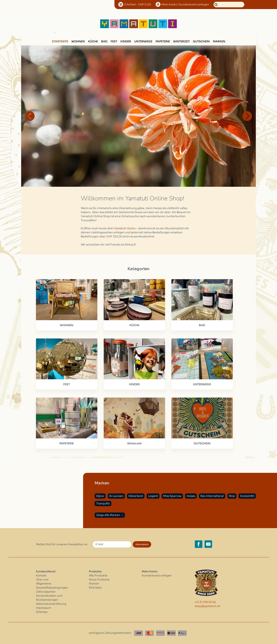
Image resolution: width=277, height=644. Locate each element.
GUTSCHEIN (201, 41)
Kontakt (41, 575)
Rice (232, 496)
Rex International (212, 496)
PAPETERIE (163, 41)
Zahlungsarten (46, 592)
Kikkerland (136, 496)
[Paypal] (182, 633)
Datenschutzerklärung (51, 604)
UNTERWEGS (143, 41)
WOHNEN (78, 41)
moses (191, 496)
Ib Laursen (116, 496)
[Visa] (138, 633)
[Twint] (171, 633)
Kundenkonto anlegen (157, 575)
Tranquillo (103, 503)
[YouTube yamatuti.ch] (208, 544)
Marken (219, 41)
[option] (138, 116)
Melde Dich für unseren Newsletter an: (62, 544)
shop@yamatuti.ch (207, 606)
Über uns (42, 580)
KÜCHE (93, 41)
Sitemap (42, 612)
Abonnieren (142, 544)
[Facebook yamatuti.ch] (199, 544)
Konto (185, 4)
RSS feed (95, 588)
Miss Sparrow (172, 496)
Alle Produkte (98, 575)
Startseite (60, 41)
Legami (153, 496)
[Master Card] (149, 633)
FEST (114, 41)
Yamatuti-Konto (125, 228)
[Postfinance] (160, 633)
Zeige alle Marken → (110, 515)
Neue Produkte (99, 580)
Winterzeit (181, 41)
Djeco (100, 496)
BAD (104, 41)
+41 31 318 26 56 (205, 602)
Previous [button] (30, 116)
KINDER (126, 41)
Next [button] (247, 116)
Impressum (43, 608)
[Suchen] (229, 5)
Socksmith (247, 496)
